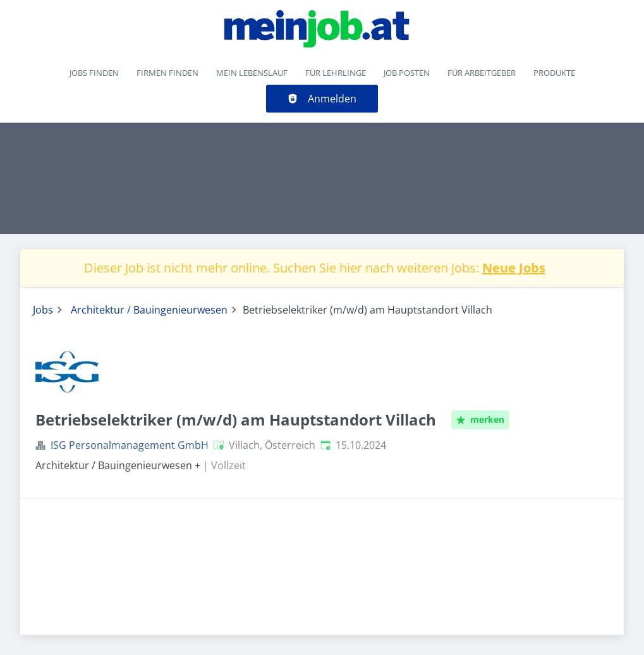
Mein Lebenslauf (252, 73)
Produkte (554, 73)
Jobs (43, 310)
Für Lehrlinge (336, 73)
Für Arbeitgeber (482, 73)
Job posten (407, 73)
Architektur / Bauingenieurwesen (149, 310)
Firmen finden (167, 73)
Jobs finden (94, 73)
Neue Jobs (514, 268)
